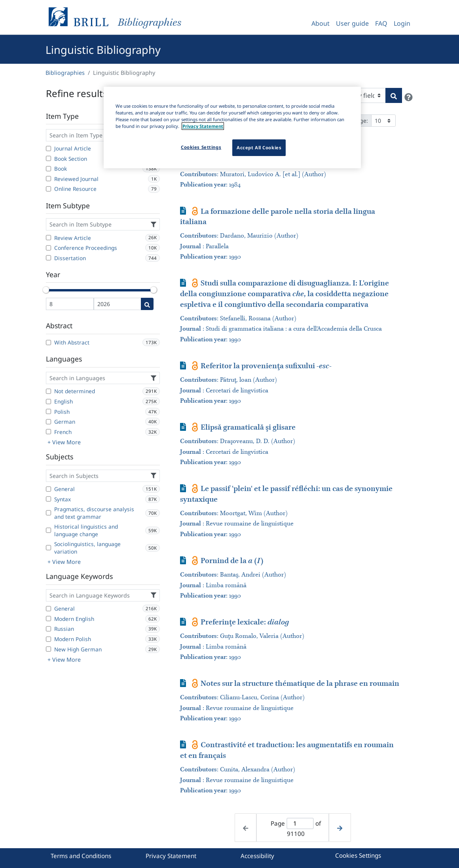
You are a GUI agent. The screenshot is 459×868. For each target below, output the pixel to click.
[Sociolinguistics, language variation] (48, 548)
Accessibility (257, 856)
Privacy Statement (171, 856)
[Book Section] (48, 158)
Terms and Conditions (81, 856)
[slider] (46, 290)
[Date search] (147, 304)
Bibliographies (65, 73)
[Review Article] (48, 238)
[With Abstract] (48, 343)
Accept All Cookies (259, 148)
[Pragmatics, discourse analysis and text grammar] (48, 513)
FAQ (381, 23)
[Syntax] (48, 499)
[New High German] (48, 649)
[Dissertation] (48, 258)
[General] (48, 489)
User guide (352, 23)
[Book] (48, 169)
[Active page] (300, 823)
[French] (48, 432)
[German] (48, 422)
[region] (232, 128)
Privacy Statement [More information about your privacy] (203, 126)
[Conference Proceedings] (48, 248)
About (321, 23)
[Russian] (48, 629)
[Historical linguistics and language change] (48, 530)
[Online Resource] (48, 189)
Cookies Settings (358, 855)
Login (402, 23)
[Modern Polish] (48, 639)
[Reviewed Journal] (48, 179)
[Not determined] (48, 391)
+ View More (64, 442)
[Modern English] (48, 619)
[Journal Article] (48, 148)
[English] (48, 402)
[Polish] (48, 411)
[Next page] (340, 828)
